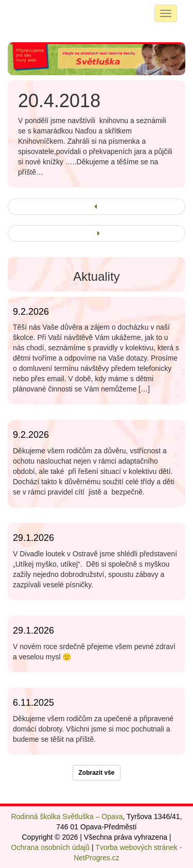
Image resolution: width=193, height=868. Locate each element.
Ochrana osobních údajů (51, 847)
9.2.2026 (31, 312)
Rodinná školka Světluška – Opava (67, 816)
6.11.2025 (33, 703)
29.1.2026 (33, 538)
